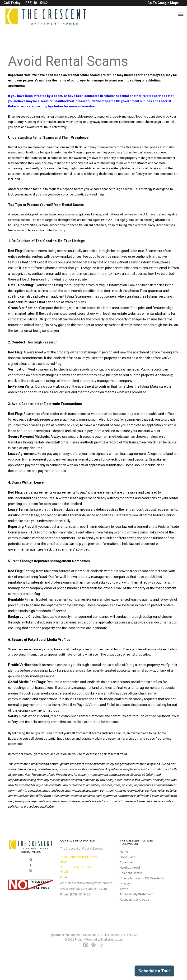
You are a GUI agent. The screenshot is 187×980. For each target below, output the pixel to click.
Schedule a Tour (154, 971)
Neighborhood (130, 890)
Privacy (125, 907)
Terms (124, 912)
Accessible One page (135, 924)
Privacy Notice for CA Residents (143, 901)
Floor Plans (128, 878)
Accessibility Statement (137, 918)
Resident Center (132, 895)
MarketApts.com (112, 961)
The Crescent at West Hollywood (82, 869)
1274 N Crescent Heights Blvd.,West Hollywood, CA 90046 (78, 885)
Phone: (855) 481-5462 (75, 915)
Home (124, 872)
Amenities (127, 884)
